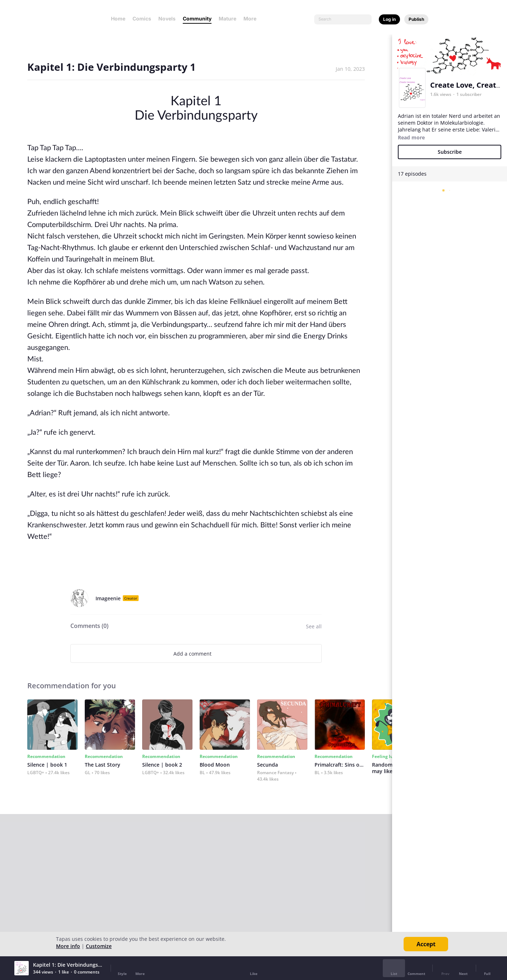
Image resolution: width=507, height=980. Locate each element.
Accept (426, 944)
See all (314, 626)
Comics (142, 19)
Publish (416, 19)
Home (118, 19)
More (252, 19)
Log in (389, 19)
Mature (227, 19)
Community (197, 19)
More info (68, 946)
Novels (167, 19)
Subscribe (450, 152)
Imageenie (108, 598)
